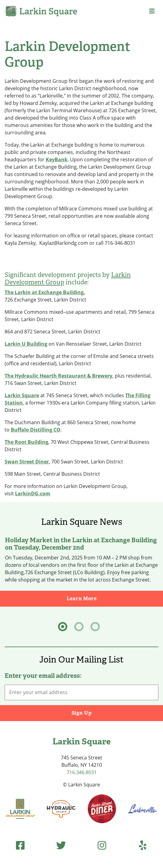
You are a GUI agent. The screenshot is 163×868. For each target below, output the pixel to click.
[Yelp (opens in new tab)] (143, 845)
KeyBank (57, 159)
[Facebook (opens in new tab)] (20, 845)
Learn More (115, 598)
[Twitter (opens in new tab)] (61, 845)
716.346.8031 (82, 772)
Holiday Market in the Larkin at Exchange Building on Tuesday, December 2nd (81, 544)
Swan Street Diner (27, 462)
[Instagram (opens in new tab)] (102, 845)
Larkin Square (22, 395)
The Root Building (26, 442)
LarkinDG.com (33, 494)
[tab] (63, 627)
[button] (152, 11)
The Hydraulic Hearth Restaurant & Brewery (58, 376)
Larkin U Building (26, 344)
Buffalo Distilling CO (36, 430)
